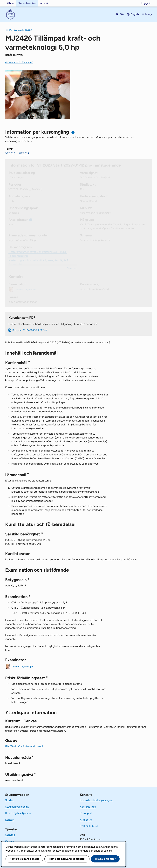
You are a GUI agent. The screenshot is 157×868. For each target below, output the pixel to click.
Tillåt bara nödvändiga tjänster (67, 859)
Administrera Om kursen (19, 62)
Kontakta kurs (88, 807)
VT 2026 (10, 153)
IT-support (86, 813)
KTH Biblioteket (89, 826)
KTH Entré (86, 820)
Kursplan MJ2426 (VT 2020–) (30, 330)
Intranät (44, 3)
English (135, 14)
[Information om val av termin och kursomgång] (73, 133)
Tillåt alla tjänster (105, 859)
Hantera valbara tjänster (24, 859)
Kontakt (10, 820)
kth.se (10, 3)
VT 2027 (24, 153)
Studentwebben (27, 3)
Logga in (146, 3)
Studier (9, 800)
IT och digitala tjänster (18, 813)
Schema (10, 835)
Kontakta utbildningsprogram (97, 800)
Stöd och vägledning (17, 807)
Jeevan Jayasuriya (22, 666)
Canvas (9, 841)
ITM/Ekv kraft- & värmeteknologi (24, 746)
